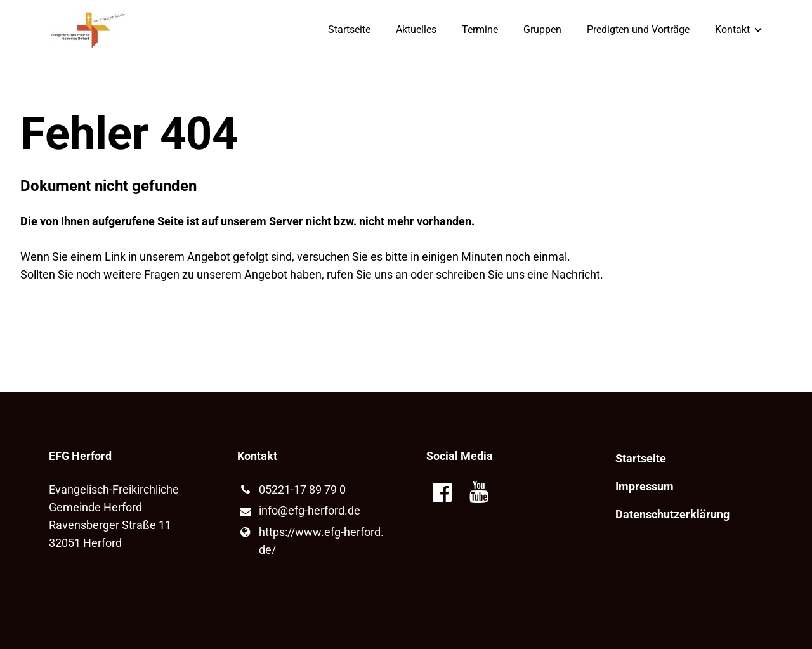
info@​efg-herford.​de (298, 511)
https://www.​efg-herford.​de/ (310, 541)
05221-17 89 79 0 (291, 490)
